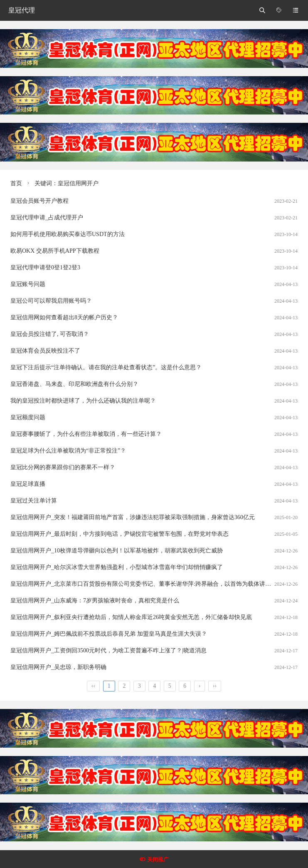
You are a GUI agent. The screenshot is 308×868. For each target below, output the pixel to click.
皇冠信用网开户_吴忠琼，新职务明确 (58, 667)
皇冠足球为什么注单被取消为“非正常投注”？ (68, 451)
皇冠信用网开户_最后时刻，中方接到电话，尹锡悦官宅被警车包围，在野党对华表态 (120, 534)
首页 (16, 183)
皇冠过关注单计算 (34, 501)
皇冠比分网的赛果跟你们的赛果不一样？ (63, 467)
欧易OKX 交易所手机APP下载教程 (55, 251)
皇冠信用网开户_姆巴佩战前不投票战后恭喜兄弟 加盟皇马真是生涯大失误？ (109, 634)
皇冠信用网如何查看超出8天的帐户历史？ (64, 317)
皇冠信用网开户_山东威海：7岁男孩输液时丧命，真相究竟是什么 (95, 601)
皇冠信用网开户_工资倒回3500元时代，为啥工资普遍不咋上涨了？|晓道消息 (108, 650)
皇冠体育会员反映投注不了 (45, 351)
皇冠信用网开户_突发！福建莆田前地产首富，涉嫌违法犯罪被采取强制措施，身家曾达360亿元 (133, 517)
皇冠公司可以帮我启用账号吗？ (51, 301)
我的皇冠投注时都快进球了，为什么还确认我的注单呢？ (83, 401)
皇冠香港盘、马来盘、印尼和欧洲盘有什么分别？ (74, 384)
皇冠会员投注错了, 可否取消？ (50, 334)
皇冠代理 (22, 10)
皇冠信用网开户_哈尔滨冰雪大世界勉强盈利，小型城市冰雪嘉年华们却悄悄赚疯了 (117, 567)
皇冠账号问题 (28, 284)
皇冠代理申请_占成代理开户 (47, 218)
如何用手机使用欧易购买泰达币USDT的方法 (68, 234)
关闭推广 (158, 859)
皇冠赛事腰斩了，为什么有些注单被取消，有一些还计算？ (86, 434)
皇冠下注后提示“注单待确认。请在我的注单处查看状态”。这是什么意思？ (106, 367)
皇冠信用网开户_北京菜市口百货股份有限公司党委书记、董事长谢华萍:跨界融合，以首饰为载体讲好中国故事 (152, 584)
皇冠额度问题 (28, 417)
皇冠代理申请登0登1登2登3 (45, 267)
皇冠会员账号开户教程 (39, 201)
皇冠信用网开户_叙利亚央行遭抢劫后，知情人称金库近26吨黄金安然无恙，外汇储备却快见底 (131, 617)
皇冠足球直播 (28, 484)
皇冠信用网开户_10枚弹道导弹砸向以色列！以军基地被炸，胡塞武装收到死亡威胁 (117, 551)
